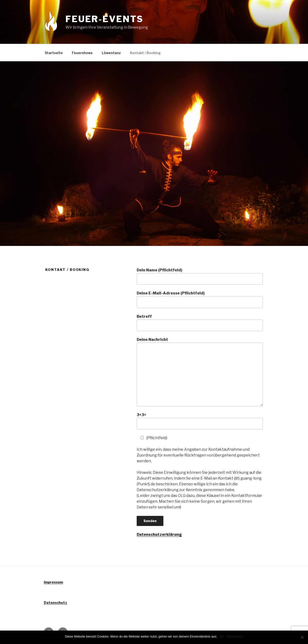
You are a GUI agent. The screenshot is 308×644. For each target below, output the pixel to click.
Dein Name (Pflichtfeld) (200, 276)
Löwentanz (111, 53)
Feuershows (82, 53)
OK (222, 636)
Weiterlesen (235, 636)
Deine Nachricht (200, 372)
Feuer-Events (104, 19)
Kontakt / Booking (145, 53)
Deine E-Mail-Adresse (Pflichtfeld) (200, 299)
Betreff (200, 323)
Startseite (54, 53)
